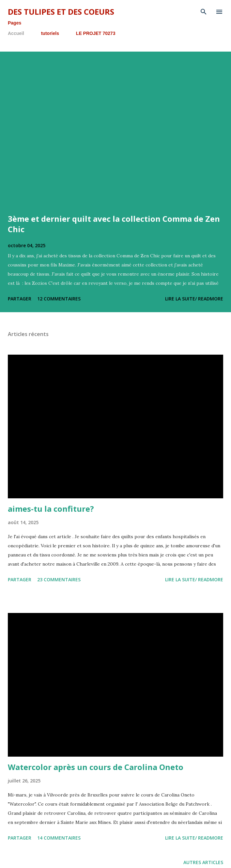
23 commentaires (59, 579)
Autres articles (203, 862)
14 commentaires (59, 838)
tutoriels (50, 33)
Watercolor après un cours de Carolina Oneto (96, 767)
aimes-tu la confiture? (51, 509)
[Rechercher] (204, 12)
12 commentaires (59, 299)
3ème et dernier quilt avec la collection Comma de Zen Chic (114, 224)
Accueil (16, 33)
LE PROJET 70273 (96, 33)
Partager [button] (20, 299)
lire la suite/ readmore (194, 299)
